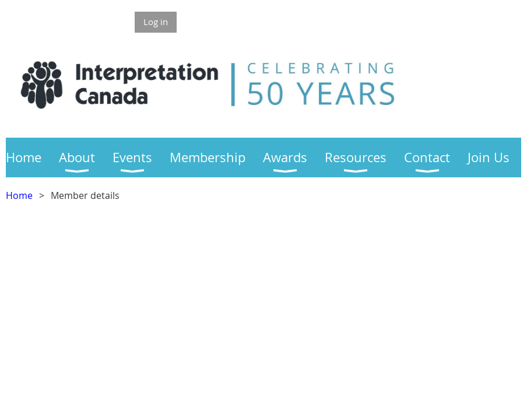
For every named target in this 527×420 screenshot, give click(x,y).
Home (19, 195)
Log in (156, 22)
